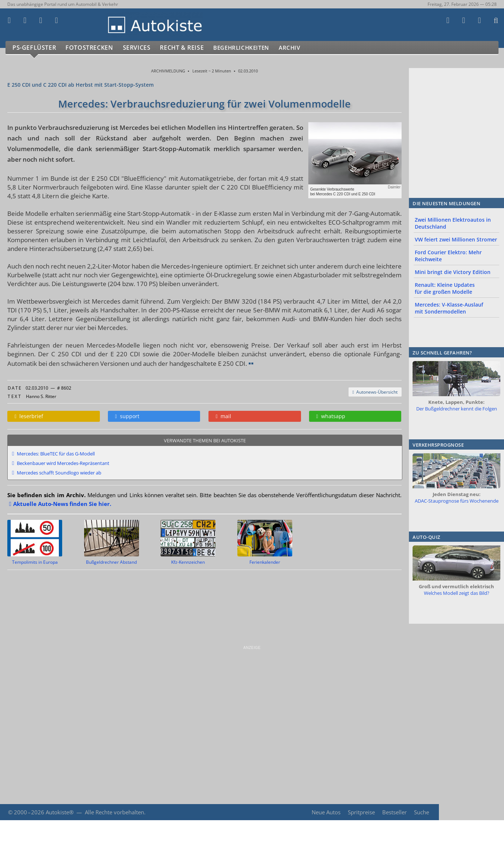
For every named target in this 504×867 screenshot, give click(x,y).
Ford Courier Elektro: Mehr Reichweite (448, 256)
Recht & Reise (187, 48)
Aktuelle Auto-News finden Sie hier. (62, 504)
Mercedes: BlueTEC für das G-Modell (56, 454)
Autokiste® (60, 812)
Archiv (303, 48)
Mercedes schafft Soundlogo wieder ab (59, 473)
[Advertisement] (219, 702)
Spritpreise (361, 812)
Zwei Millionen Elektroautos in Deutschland (453, 223)
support (127, 416)
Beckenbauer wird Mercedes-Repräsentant (63, 463)
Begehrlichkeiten (251, 48)
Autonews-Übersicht (375, 392)
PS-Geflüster (35, 48)
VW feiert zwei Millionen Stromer (456, 239)
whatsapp (331, 416)
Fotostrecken (91, 48)
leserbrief (29, 416)
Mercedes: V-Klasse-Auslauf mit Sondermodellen (449, 308)
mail (223, 416)
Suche (422, 812)
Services (140, 48)
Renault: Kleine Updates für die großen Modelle (445, 288)
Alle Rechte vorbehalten (114, 812)
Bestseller (394, 812)
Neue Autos (325, 812)
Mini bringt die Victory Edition (453, 272)
